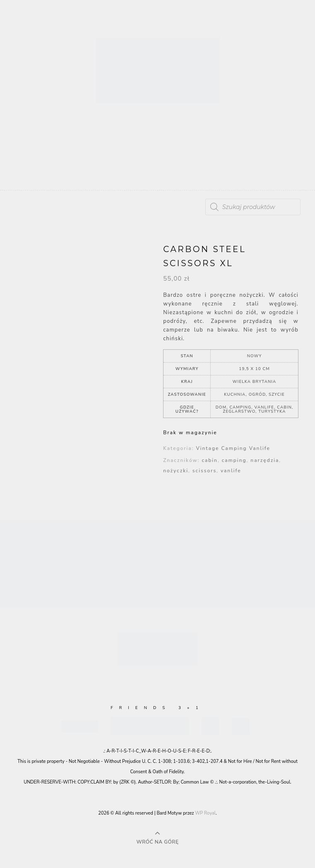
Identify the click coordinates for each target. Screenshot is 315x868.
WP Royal (205, 813)
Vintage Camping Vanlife (233, 448)
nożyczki (176, 471)
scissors (204, 471)
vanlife (231, 471)
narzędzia (265, 460)
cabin (209, 460)
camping (234, 460)
